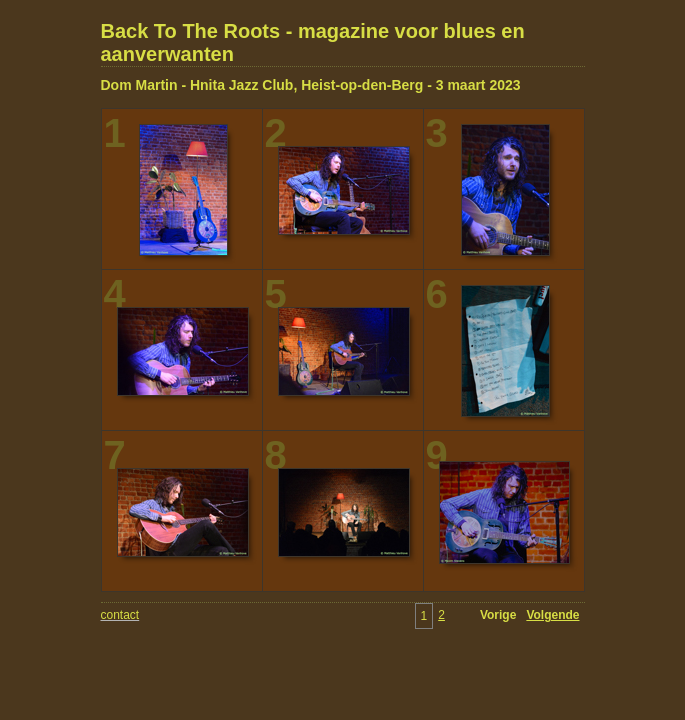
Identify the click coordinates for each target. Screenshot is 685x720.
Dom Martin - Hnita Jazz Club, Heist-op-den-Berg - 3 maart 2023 (311, 85)
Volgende (552, 615)
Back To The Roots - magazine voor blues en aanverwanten (313, 42)
